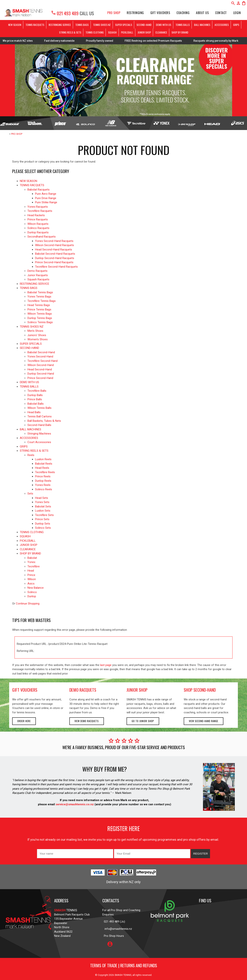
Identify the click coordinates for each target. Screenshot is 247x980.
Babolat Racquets (38, 190)
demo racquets (83, 690)
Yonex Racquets (38, 207)
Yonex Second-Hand (40, 356)
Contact (221, 13)
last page (106, 665)
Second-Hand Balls (39, 425)
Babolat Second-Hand (41, 352)
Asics (31, 584)
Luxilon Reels (43, 459)
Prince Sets (42, 519)
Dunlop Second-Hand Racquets (55, 258)
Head (31, 571)
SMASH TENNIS (123, 975)
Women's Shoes (38, 339)
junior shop (137, 690)
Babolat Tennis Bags (40, 292)
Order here (24, 721)
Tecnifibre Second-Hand (43, 361)
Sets (30, 494)
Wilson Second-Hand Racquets (55, 245)
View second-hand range (204, 721)
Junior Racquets (38, 275)
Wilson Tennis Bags (40, 314)
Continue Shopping (28, 604)
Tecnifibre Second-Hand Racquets (56, 267)
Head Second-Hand (40, 369)
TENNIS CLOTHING (95, 32)
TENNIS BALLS (183, 25)
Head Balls (34, 412)
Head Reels (42, 468)
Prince (31, 575)
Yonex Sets (42, 502)
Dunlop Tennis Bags (40, 318)
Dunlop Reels (43, 481)
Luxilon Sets (43, 511)
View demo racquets (87, 721)
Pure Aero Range (46, 194)
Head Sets (42, 498)
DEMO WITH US (164, 25)
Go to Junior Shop (143, 721)
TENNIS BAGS (82, 25)
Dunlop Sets (43, 524)
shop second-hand (200, 690)
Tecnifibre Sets (44, 515)
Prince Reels (43, 476)
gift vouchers (25, 690)
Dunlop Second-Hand (41, 374)
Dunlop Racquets (38, 232)
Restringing (135, 13)
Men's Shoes (35, 331)
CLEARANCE (161, 32)
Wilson (32, 579)
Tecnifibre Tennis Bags (42, 301)
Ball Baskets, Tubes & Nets (44, 421)
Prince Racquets (38, 219)
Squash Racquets (38, 279)
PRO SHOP (114, 13)
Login (237, 13)
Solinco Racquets (38, 228)
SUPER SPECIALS (124, 25)
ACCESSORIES (222, 25)
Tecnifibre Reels (45, 472)
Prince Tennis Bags (39, 309)
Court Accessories (39, 442)
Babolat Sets (43, 506)
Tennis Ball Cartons (40, 416)
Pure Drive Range (46, 198)
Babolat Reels (44, 464)
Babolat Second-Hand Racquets (55, 254)
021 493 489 (65, 13)
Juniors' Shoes (37, 335)
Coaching (183, 13)
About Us (202, 13)
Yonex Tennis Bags (39, 297)
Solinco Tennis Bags (40, 322)
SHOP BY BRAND (180, 32)
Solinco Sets (43, 528)
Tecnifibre (34, 566)
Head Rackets (36, 215)
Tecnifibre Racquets (40, 211)
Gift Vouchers (160, 13)
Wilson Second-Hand (41, 365)
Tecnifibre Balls (37, 391)
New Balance (36, 588)
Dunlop (32, 596)
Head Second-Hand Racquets (54, 250)
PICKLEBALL (127, 32)
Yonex (31, 562)
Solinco (32, 592)
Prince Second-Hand (40, 378)
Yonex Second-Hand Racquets (54, 241)
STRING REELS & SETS (70, 32)
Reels (31, 455)
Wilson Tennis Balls (39, 408)
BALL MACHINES (202, 25)
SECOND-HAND (144, 25)
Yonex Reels (43, 485)
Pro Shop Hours (113, 936)
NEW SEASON (15, 25)
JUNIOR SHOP (144, 32)
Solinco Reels (44, 489)
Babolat (32, 558)
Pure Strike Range (46, 202)
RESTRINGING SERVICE (60, 25)
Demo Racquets (37, 271)
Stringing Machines (39, 434)
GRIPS (236, 25)
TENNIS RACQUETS (35, 25)
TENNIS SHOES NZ (102, 25)
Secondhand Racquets (42, 237)
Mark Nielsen (123, 793)
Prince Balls (35, 399)
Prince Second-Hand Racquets (54, 262)
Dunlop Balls (35, 395)
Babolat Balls (36, 404)
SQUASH (112, 32)
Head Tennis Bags (39, 305)
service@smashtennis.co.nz (74, 804)
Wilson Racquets (38, 224)
